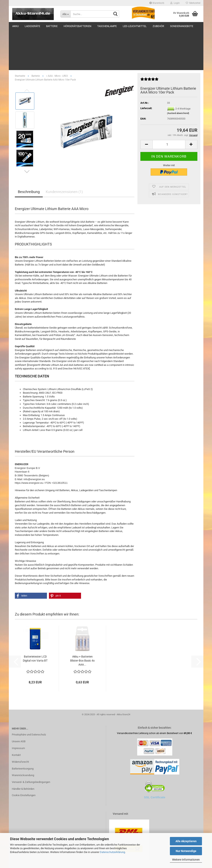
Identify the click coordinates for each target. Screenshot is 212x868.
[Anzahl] (169, 104)
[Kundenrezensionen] (149, 41)
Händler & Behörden (23, 749)
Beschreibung (29, 152)
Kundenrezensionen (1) (64, 152)
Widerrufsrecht (20, 722)
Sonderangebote (182, 26)
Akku (15, 26)
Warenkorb (157, 3)
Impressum (18, 708)
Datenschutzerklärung (112, 852)
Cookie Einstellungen (24, 755)
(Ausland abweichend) (178, 73)
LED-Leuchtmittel (135, 26)
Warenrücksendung (23, 735)
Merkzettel (193, 3)
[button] (27, 132)
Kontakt (16, 715)
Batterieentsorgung (23, 729)
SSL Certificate (155, 757)
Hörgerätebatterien (77, 26)
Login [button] (175, 3)
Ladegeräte (32, 26)
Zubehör (158, 26)
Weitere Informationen (186, 860)
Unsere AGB (19, 701)
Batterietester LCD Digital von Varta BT (35, 619)
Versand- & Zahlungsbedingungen (31, 742)
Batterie (52, 26)
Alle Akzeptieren (186, 841)
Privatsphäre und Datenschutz (29, 695)
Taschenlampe (107, 26)
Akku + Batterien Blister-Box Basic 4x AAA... (82, 621)
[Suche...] (65, 14)
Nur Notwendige (186, 851)
